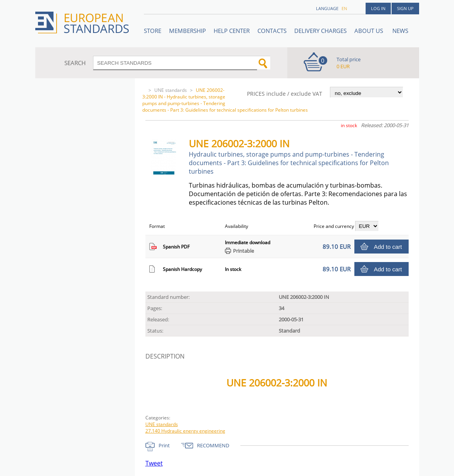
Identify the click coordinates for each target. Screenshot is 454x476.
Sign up (405, 8)
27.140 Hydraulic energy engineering (185, 431)
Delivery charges (320, 31)
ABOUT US (369, 31)
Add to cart (388, 247)
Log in (378, 8)
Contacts (272, 31)
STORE (153, 31)
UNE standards (171, 90)
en (344, 8)
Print (164, 445)
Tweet (154, 463)
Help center (232, 31)
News (400, 31)
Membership (187, 31)
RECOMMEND (213, 445)
